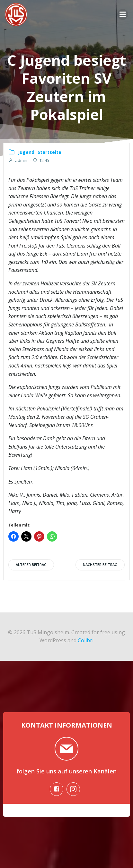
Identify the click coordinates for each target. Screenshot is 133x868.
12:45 (41, 160)
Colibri (86, 640)
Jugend (26, 152)
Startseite (49, 152)
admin (18, 160)
